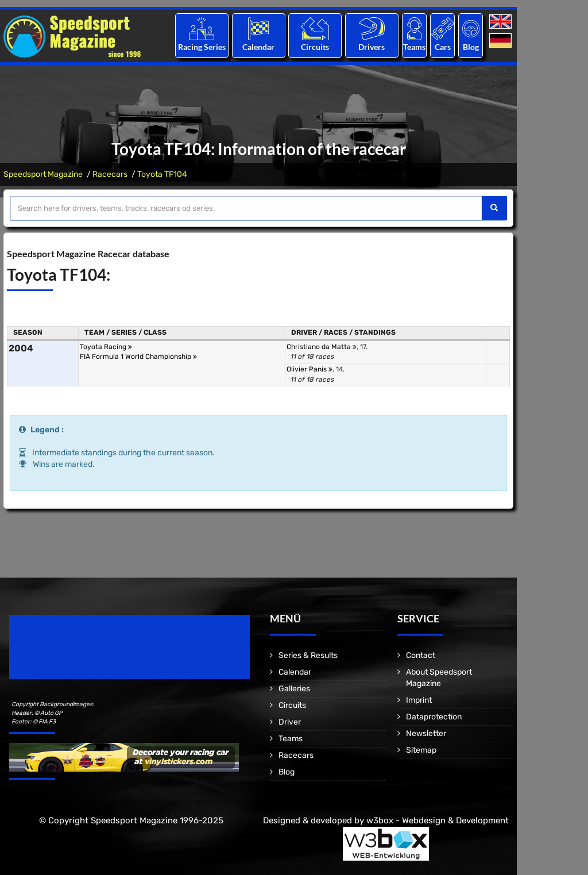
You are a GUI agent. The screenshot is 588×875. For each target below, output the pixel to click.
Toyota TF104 (162, 174)
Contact (421, 655)
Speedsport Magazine (43, 174)
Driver (290, 722)
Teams (414, 47)
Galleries (294, 689)
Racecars (110, 174)
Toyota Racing (106, 347)
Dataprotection (434, 717)
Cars (443, 47)
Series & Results (308, 655)
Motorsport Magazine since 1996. (75, 655)
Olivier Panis (310, 369)
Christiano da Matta (322, 347)
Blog (471, 47)
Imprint (419, 700)
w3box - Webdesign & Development (438, 820)
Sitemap (421, 750)
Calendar (258, 47)
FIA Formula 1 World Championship (138, 357)
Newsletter (426, 733)
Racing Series (202, 47)
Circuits (315, 47)
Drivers (372, 47)
